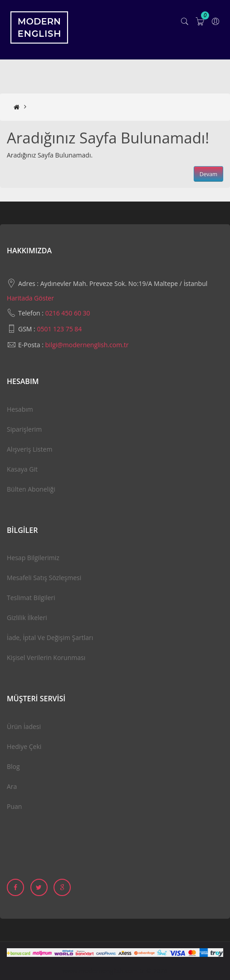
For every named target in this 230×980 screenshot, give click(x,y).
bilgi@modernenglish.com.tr (87, 345)
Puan (14, 806)
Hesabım (20, 409)
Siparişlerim (24, 429)
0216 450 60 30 (68, 313)
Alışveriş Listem (29, 449)
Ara (12, 786)
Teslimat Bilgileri (31, 598)
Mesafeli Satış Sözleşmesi (44, 578)
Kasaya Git (22, 469)
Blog (13, 766)
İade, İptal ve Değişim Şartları (50, 638)
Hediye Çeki (24, 746)
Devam (208, 174)
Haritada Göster (30, 298)
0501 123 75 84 (59, 329)
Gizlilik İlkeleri (27, 618)
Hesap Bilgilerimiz (33, 558)
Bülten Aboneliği (31, 489)
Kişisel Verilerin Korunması (46, 657)
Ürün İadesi (24, 726)
